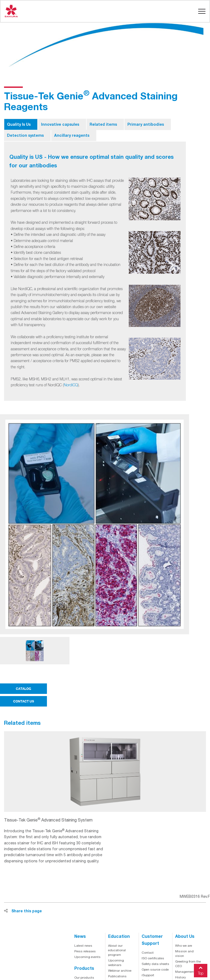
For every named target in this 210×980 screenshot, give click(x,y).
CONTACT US (24, 701)
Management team (189, 972)
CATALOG (23, 689)
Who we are (184, 946)
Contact (148, 953)
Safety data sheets (155, 964)
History (180, 977)
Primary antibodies (146, 124)
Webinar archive (120, 971)
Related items (103, 124)
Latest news (83, 946)
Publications (117, 976)
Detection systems (25, 135)
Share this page (23, 911)
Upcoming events (87, 957)
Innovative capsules (60, 124)
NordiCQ (71, 385)
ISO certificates (153, 958)
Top (201, 970)
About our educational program (117, 950)
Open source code (155, 970)
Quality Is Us (19, 124)
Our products (84, 978)
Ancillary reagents (72, 135)
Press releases (85, 951)
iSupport (148, 975)
